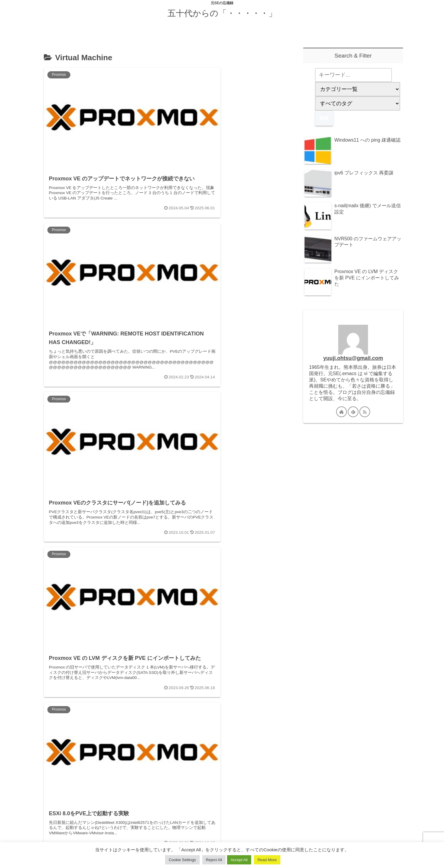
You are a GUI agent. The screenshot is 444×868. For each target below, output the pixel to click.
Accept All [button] (239, 860)
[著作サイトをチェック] (341, 412)
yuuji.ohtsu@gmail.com (353, 358)
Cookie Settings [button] (182, 860)
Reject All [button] (214, 860)
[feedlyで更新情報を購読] (353, 412)
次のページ (163, 778)
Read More (267, 860)
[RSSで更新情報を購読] (365, 412)
